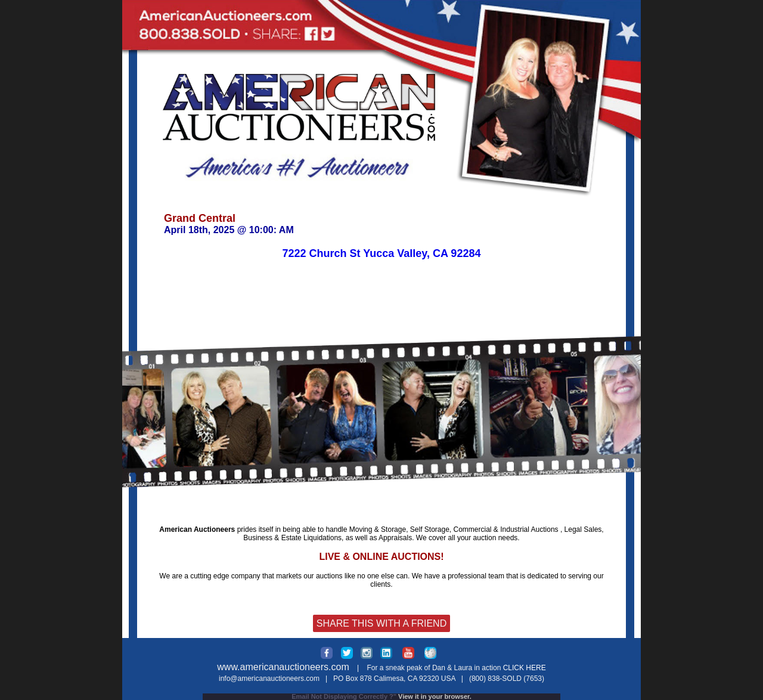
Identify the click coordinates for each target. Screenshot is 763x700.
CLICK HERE (525, 668)
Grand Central (200, 218)
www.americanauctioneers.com (283, 667)
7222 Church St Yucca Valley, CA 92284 (382, 253)
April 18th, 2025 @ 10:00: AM (229, 230)
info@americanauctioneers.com (269, 679)
